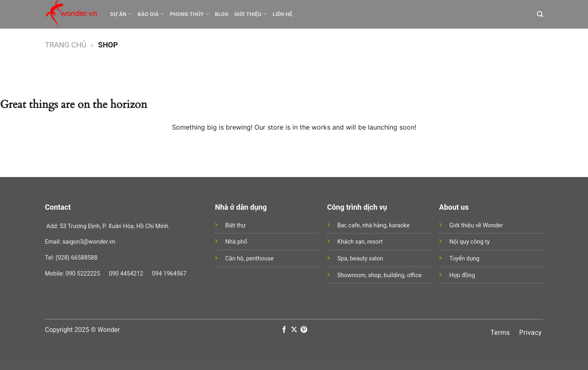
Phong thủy (189, 14)
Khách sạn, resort (360, 242)
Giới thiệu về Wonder (476, 225)
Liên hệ (283, 14)
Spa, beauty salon (360, 259)
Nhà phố (236, 242)
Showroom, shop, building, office (379, 275)
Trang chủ (66, 45)
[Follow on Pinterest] (304, 330)
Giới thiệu (250, 14)
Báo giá (151, 14)
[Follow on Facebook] (284, 330)
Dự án (121, 14)
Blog (222, 14)
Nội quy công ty (469, 242)
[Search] (540, 14)
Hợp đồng (462, 275)
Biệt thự (235, 225)
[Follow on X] (294, 330)
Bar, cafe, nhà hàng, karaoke (373, 225)
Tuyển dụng (464, 259)
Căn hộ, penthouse (249, 259)
